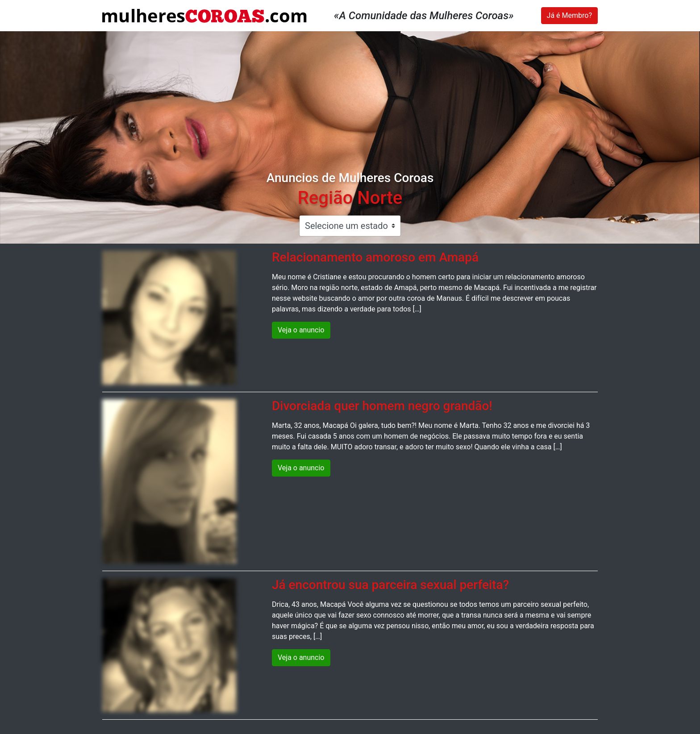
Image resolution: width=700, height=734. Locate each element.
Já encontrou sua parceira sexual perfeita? (390, 585)
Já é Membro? (569, 15)
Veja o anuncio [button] (301, 330)
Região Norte (350, 198)
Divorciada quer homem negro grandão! (382, 406)
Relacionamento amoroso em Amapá (375, 257)
